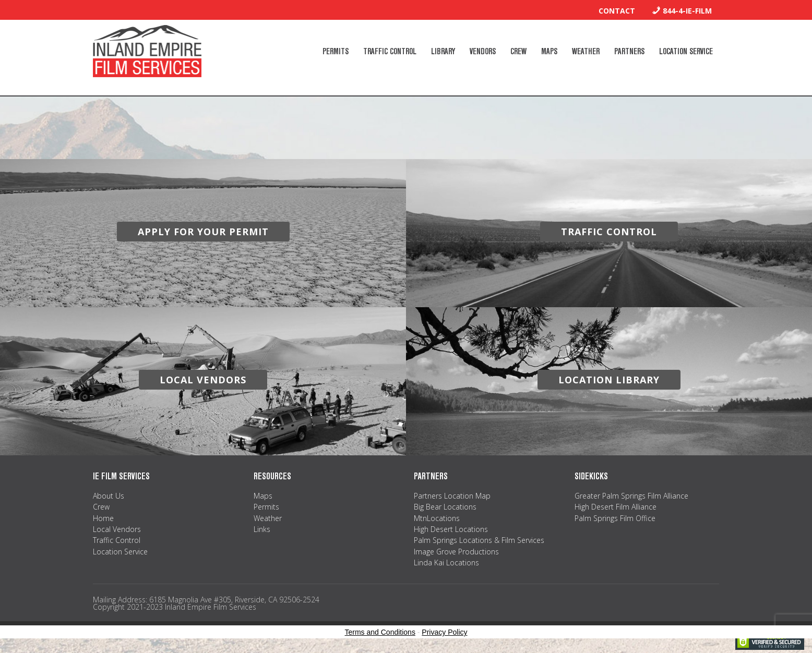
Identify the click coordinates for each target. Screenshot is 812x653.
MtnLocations (437, 518)
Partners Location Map (452, 496)
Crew (101, 507)
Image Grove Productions (456, 552)
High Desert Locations (451, 529)
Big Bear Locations (445, 507)
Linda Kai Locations (446, 563)
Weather (268, 518)
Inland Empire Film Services (147, 51)
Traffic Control (117, 540)
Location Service (120, 552)
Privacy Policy (444, 632)
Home (103, 518)
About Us (109, 496)
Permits (266, 507)
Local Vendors (117, 529)
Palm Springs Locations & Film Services (479, 540)
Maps (263, 496)
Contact (617, 11)
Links (262, 529)
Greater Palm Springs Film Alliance (631, 496)
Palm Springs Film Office (615, 518)
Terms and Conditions (380, 632)
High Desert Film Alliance (616, 507)
